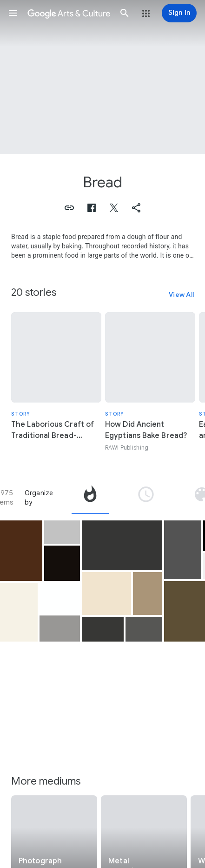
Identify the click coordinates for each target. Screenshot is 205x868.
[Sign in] (179, 13)
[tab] (90, 498)
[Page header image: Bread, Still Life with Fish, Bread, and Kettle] (102, 77)
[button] (13, 13)
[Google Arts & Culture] (69, 13)
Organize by (39, 498)
